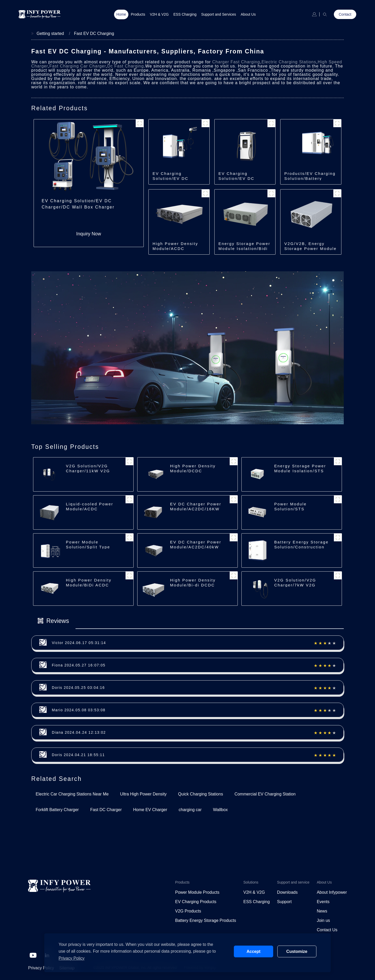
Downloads (287, 892)
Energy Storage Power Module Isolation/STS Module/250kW (300, 471)
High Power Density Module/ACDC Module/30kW (175, 249)
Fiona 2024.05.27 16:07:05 (79, 665)
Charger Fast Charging (236, 62)
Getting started (50, 33)
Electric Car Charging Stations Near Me (72, 794)
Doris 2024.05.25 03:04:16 (78, 688)
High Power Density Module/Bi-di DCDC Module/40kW (193, 585)
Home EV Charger (150, 810)
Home (121, 14)
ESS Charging (185, 14)
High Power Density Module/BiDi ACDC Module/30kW (89, 585)
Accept (254, 951)
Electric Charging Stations (289, 62)
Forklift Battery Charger (57, 810)
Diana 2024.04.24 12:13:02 (79, 732)
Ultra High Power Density (143, 794)
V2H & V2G (159, 14)
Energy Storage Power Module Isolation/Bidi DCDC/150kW (244, 249)
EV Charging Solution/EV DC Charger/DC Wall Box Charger (78, 204)
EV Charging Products (196, 902)
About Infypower (332, 892)
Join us (323, 920)
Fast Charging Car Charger (77, 66)
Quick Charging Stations (201, 794)
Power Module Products (197, 892)
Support (284, 902)
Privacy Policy (41, 968)
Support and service (293, 882)
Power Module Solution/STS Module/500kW (291, 509)
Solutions (251, 882)
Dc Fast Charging (126, 66)
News (322, 911)
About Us (248, 14)
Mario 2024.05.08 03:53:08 (79, 710)
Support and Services (219, 14)
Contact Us (327, 930)
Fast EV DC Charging (94, 33)
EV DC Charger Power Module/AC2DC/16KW (196, 506)
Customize (297, 951)
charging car (190, 810)
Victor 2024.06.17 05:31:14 (79, 643)
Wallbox (220, 810)
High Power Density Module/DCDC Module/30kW (193, 471)
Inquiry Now (89, 234)
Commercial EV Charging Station (265, 794)
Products (138, 14)
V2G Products (188, 911)
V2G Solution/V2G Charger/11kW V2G (88, 468)
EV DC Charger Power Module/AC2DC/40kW (196, 544)
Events (323, 902)
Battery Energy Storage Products (206, 920)
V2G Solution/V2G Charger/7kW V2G (295, 583)
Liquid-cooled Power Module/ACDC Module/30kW (90, 509)
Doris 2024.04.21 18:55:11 (78, 755)
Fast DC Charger (106, 810)
